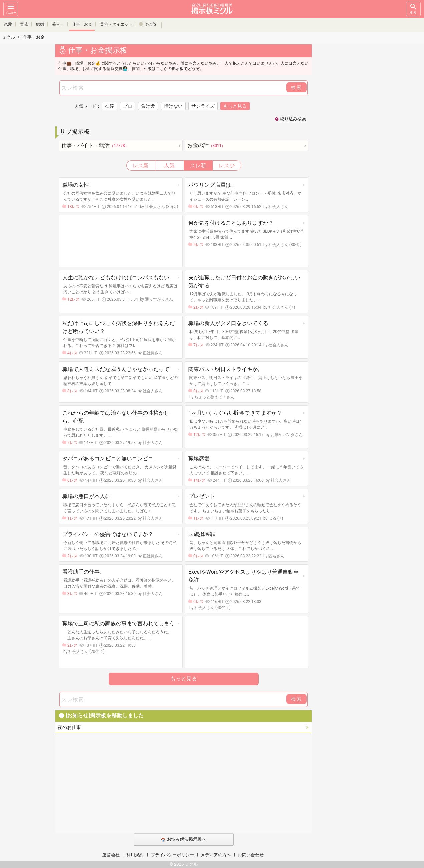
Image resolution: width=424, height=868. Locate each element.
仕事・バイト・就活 (95, 145)
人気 (169, 166)
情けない (173, 106)
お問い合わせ (251, 855)
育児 (24, 24)
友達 (110, 106)
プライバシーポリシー (172, 855)
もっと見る (184, 678)
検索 (413, 9)
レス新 (141, 166)
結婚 (40, 24)
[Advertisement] (359, 144)
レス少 (227, 166)
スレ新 (198, 166)
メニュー (11, 9)
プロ (128, 106)
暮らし (58, 24)
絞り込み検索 (293, 119)
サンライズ (203, 106)
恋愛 (8, 24)
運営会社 (111, 855)
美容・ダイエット (116, 24)
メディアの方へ (216, 855)
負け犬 (148, 106)
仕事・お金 (82, 24)
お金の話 (206, 145)
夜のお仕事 (69, 727)
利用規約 (135, 855)
